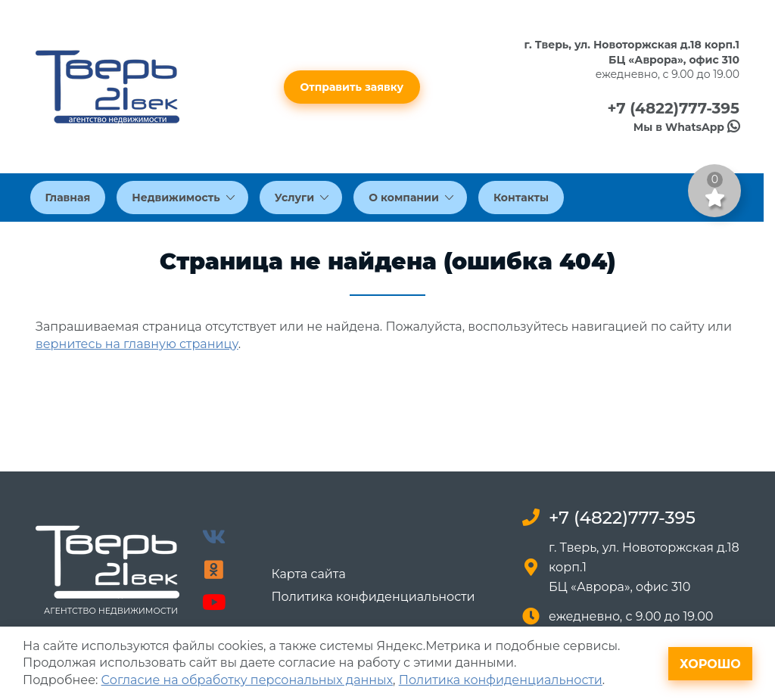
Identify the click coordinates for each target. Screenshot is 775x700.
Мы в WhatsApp (686, 127)
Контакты (521, 198)
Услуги (302, 198)
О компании (411, 198)
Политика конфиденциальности (373, 597)
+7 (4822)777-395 (673, 108)
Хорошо (710, 664)
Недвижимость (183, 198)
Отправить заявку (352, 87)
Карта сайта (308, 574)
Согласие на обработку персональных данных (247, 680)
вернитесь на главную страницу (137, 344)
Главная (68, 198)
